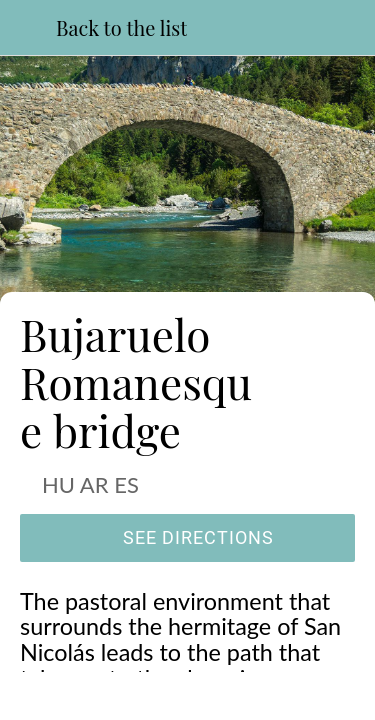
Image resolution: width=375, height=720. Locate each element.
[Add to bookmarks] (273, 696)
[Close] (28, 28)
